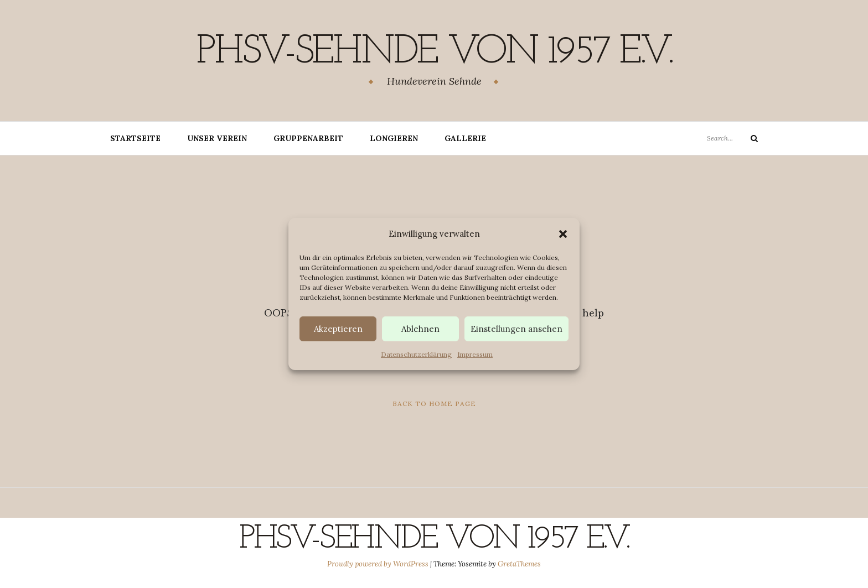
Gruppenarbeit (308, 138)
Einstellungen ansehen (516, 329)
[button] (563, 234)
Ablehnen (420, 329)
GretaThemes (519, 564)
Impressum (475, 354)
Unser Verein (217, 138)
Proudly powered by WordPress (379, 564)
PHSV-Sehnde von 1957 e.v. (434, 53)
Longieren (394, 138)
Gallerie (465, 138)
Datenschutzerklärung (416, 354)
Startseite (135, 138)
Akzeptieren (338, 329)
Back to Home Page (434, 404)
